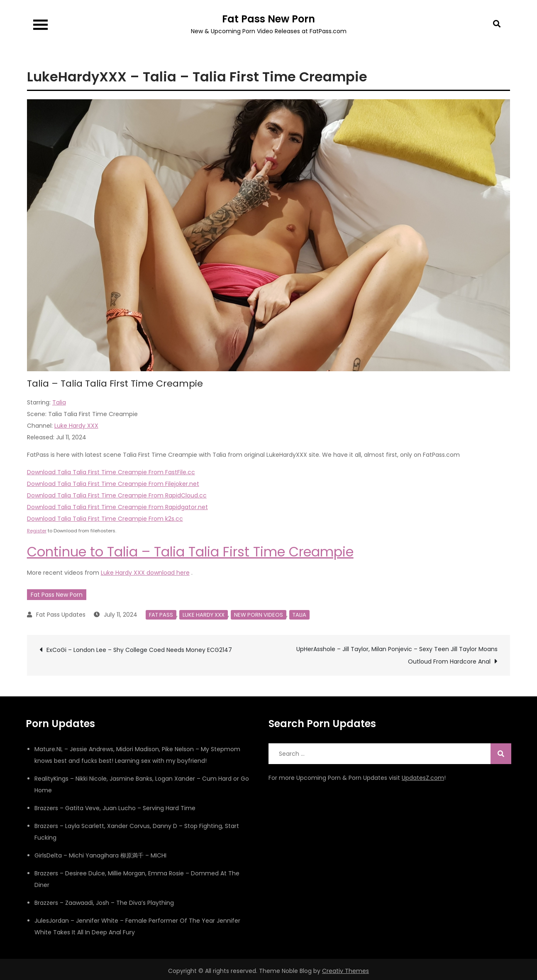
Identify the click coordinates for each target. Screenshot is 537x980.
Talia (59, 402)
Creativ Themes (345, 971)
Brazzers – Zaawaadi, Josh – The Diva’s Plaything (104, 903)
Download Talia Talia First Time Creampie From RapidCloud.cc (117, 495)
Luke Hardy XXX (76, 426)
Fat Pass (161, 615)
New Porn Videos (259, 615)
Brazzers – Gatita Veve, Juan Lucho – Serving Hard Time (115, 808)
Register (37, 531)
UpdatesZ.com (423, 778)
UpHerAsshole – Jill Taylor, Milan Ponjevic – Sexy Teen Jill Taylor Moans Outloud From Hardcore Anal (397, 655)
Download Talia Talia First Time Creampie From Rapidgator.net (117, 507)
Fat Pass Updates (61, 615)
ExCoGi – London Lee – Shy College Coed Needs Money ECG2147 (139, 650)
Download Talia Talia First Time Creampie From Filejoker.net (113, 484)
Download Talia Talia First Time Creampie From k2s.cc (105, 519)
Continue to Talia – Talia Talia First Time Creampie (190, 552)
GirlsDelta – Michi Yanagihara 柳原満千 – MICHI (100, 855)
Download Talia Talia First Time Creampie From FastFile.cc (111, 472)
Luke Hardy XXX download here (145, 573)
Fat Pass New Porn (268, 19)
